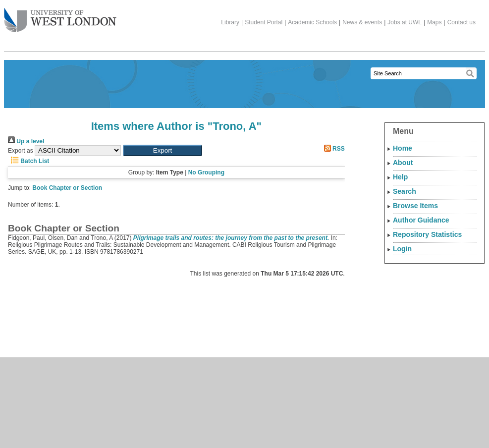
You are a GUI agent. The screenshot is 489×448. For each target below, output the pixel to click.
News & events (362, 22)
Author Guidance (421, 220)
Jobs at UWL (405, 22)
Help (400, 177)
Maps (434, 22)
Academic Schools (312, 22)
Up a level (26, 141)
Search (405, 191)
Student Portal (264, 22)
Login (402, 249)
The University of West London (60, 16)
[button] (163, 150)
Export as (21, 151)
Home (403, 148)
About (403, 163)
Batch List (28, 161)
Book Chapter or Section (67, 188)
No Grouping (206, 172)
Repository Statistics (427, 234)
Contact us (462, 22)
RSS (333, 149)
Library (230, 22)
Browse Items (415, 206)
